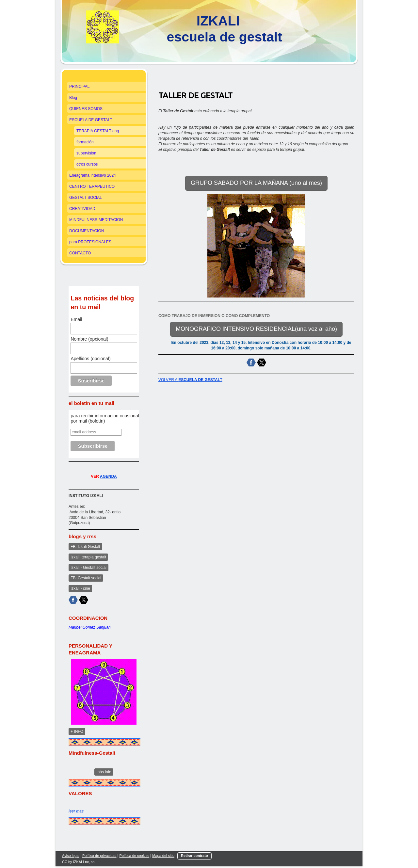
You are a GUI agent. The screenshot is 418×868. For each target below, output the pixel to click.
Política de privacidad (99, 856)
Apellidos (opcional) (90, 359)
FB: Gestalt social (86, 578)
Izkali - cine (80, 588)
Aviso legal (71, 856)
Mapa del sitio (163, 856)
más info (104, 772)
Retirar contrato (194, 856)
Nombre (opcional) (89, 339)
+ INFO (77, 731)
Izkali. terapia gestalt (88, 557)
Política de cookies (135, 856)
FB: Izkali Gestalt (85, 547)
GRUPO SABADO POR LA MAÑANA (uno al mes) (256, 183)
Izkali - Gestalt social (88, 568)
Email (76, 319)
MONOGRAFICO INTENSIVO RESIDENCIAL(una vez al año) (256, 329)
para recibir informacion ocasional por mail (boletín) (105, 418)
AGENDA (108, 476)
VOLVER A (190, 380)
